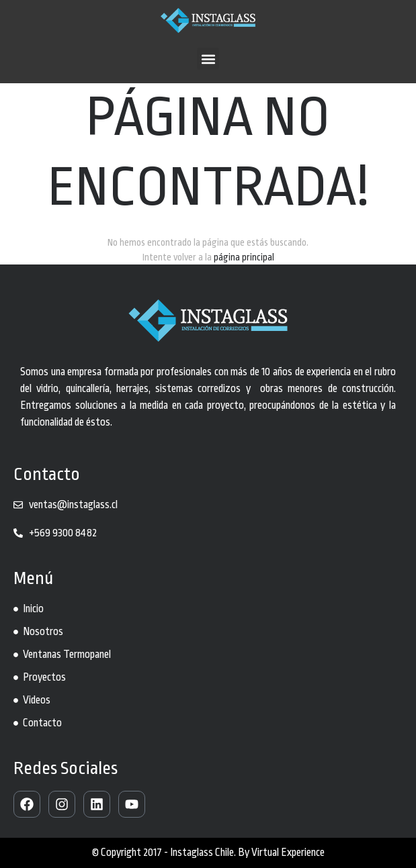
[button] (208, 59)
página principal (244, 257)
